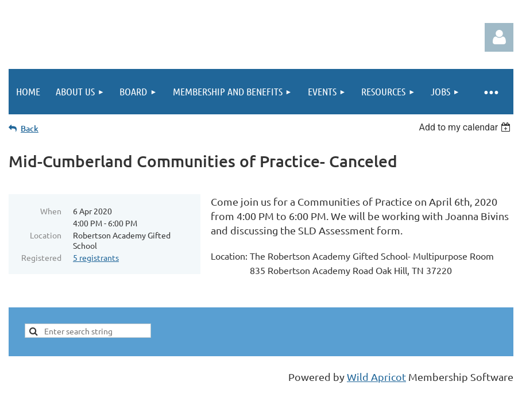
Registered (41, 257)
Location (46, 235)
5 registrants (96, 257)
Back (30, 128)
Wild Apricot (376, 377)
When (51, 211)
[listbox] (466, 127)
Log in (499, 37)
